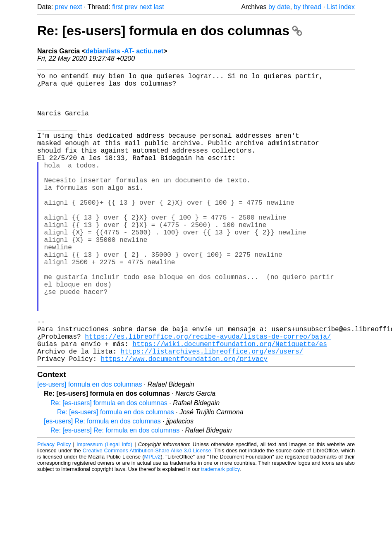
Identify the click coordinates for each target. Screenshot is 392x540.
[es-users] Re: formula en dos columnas (102, 486)
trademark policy (220, 534)
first (117, 7)
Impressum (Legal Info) (104, 509)
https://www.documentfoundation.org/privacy (184, 423)
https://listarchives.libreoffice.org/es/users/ (212, 414)
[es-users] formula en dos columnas (90, 449)
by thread (307, 7)
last (159, 7)
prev (61, 7)
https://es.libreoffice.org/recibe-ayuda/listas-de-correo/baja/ (208, 396)
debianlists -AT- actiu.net (124, 51)
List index (341, 7)
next (76, 7)
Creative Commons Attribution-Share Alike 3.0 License (147, 515)
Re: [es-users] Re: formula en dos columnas (115, 495)
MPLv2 (153, 521)
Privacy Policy (54, 509)
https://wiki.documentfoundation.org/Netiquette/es (229, 405)
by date (279, 7)
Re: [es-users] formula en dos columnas (170, 31)
